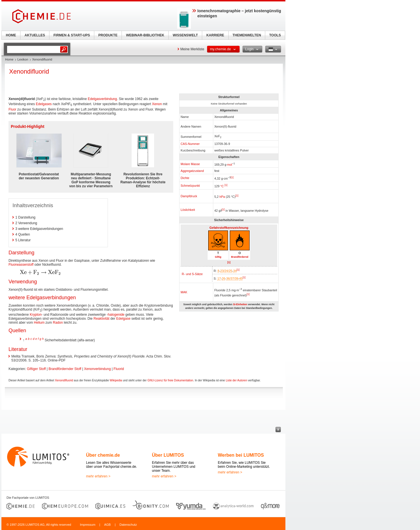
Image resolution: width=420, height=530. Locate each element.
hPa (222, 197)
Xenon (157, 104)
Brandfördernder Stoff (65, 369)
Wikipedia (116, 380)
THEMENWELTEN (247, 35)
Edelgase (123, 319)
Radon (58, 323)
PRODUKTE (108, 35)
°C (222, 186)
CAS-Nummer (190, 144)
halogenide (116, 315)
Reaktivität (101, 319)
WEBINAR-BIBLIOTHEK (145, 35)
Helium (39, 323)
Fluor (12, 109)
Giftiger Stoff (36, 369)
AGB (107, 525)
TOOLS (275, 35)
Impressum (87, 525)
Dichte (185, 178)
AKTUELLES (35, 35)
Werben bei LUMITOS (241, 455)
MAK (184, 292)
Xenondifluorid (64, 380)
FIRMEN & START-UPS (72, 35)
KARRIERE (215, 35)
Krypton (36, 315)
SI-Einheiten (240, 304)
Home (9, 59)
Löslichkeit (188, 210)
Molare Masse (190, 164)
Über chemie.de (103, 455)
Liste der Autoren (237, 380)
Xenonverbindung (97, 369)
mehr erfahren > (98, 476)
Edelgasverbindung (102, 99)
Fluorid (119, 369)
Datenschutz (128, 525)
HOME (11, 35)
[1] (232, 177)
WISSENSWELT (185, 35)
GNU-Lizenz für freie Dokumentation (170, 380)
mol (230, 164)
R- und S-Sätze (192, 274)
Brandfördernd (240, 257)
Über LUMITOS (168, 455)
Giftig (218, 257)
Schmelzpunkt (190, 186)
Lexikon (23, 59)
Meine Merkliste (192, 49)
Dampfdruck (189, 196)
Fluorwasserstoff (21, 265)
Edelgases (44, 104)
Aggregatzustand (192, 171)
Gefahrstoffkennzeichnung (229, 228)
